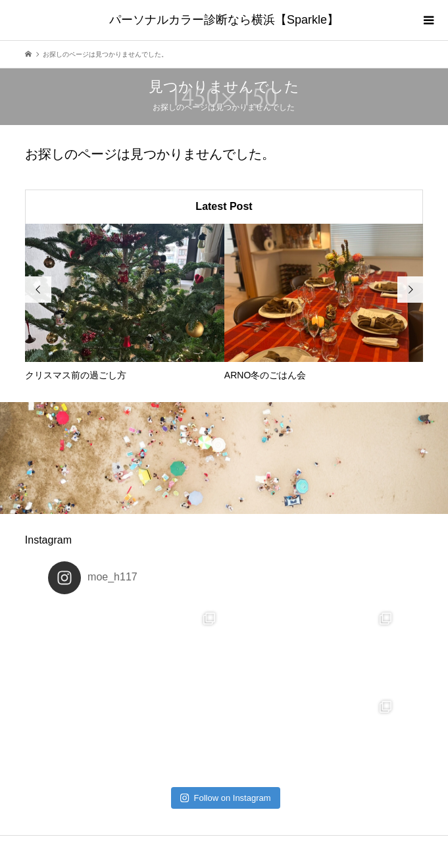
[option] (125, 303)
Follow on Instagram (225, 798)
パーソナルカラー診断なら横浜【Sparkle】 (224, 20)
